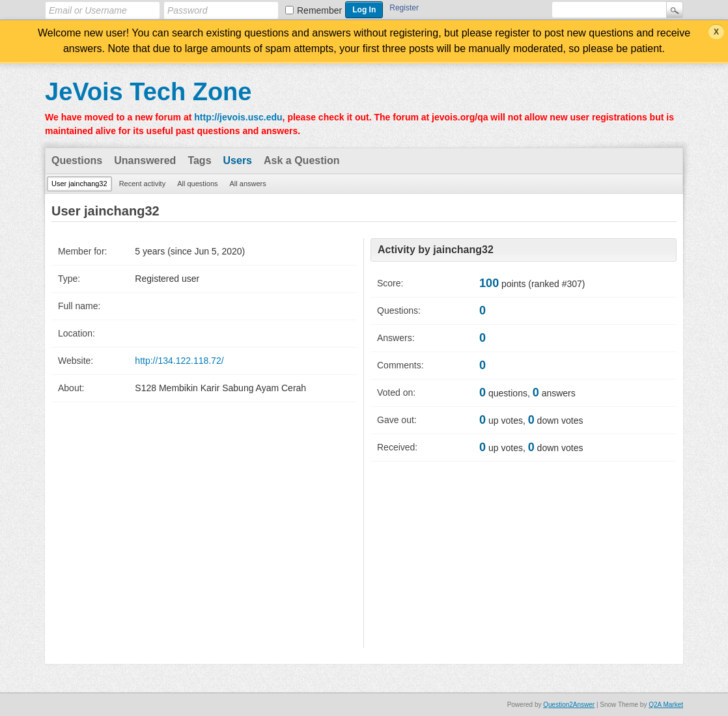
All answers (248, 184)
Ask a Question (301, 160)
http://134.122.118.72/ (179, 361)
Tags (199, 160)
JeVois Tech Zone (148, 92)
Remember (319, 10)
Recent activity (143, 184)
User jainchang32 (79, 184)
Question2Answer (569, 705)
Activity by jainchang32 (436, 250)
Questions (77, 160)
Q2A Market (666, 705)
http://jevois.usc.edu (238, 117)
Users (238, 160)
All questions (197, 184)
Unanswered (145, 160)
